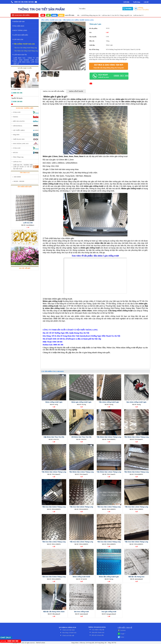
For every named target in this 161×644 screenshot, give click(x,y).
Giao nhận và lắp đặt (98, 630)
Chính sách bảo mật (68, 635)
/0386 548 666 (29, 2)
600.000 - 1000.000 (19, 181)
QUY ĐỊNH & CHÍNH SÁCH (67, 627)
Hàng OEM (16, 135)
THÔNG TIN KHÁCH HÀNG (97, 627)
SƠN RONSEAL (18, 126)
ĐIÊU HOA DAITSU (19, 121)
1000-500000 (17, 177)
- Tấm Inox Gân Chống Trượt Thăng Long (25, 48)
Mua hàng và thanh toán (69, 633)
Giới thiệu (126, 2)
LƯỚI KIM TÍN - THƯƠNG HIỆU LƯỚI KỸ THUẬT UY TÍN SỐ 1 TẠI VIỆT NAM (23, 167)
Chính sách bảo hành (68, 630)
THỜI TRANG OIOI (19, 139)
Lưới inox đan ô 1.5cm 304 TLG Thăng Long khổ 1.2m (119, 15)
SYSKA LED (17, 112)
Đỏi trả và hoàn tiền (98, 635)
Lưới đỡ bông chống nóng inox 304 (93, 15)
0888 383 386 (19, 2)
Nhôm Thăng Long (18, 157)
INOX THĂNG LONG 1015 (21, 144)
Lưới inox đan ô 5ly (141, 15)
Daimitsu (16, 117)
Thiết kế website (40, 643)
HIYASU (16, 153)
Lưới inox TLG (17, 162)
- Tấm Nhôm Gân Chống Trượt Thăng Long (26, 51)
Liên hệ (146, 2)
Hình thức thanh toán (98, 632)
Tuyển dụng (137, 2)
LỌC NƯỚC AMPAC (19, 130)
